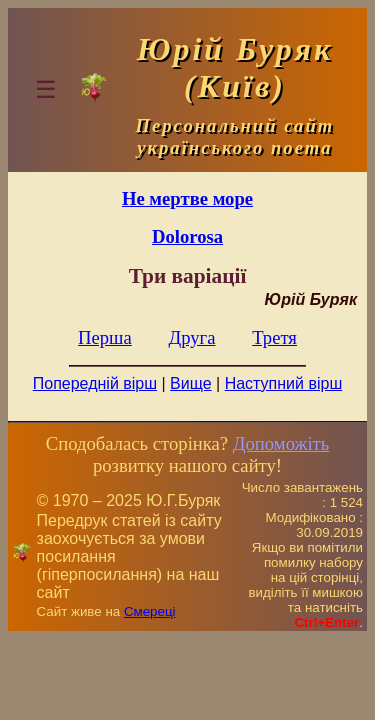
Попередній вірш (95, 383)
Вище (191, 383)
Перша (105, 337)
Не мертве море (187, 198)
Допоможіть (281, 443)
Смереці (150, 611)
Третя (274, 337)
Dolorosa (187, 236)
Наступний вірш (284, 383)
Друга (191, 337)
